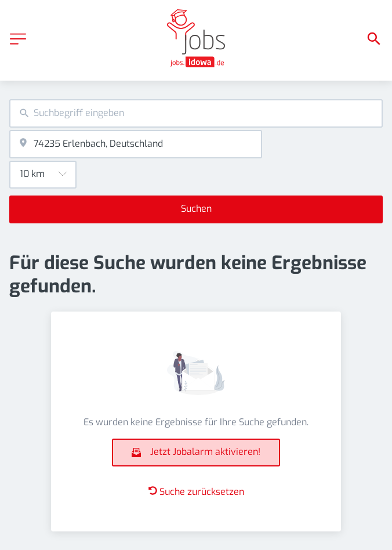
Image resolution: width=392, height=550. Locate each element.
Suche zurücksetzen (196, 492)
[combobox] (196, 113)
